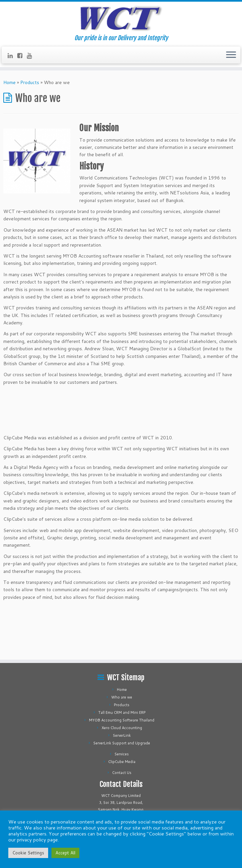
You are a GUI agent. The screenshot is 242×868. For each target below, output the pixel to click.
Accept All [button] (65, 853)
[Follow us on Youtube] (32, 55)
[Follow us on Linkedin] (12, 55)
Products (30, 82)
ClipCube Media (122, 762)
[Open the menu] (231, 55)
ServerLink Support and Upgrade (122, 743)
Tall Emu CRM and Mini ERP (122, 712)
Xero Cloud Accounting (122, 728)
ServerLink (122, 735)
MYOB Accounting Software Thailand (122, 720)
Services (122, 754)
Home (9, 82)
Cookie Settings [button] (28, 853)
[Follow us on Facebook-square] (22, 55)
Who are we (122, 697)
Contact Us (122, 773)
